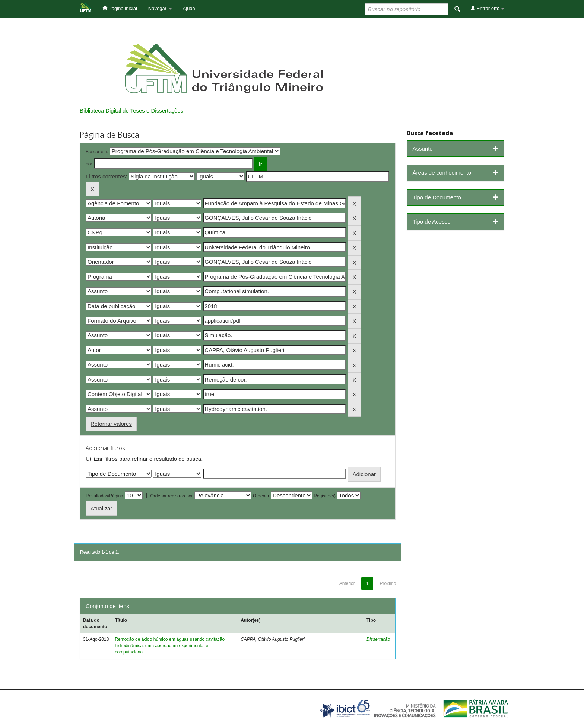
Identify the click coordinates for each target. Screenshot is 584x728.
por (89, 164)
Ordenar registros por (171, 496)
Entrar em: (487, 8)
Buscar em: (97, 152)
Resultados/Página (104, 496)
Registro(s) (325, 496)
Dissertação (378, 639)
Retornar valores (111, 424)
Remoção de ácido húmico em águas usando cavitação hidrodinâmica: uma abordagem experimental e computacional (170, 646)
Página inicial (120, 8)
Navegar (160, 8)
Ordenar (261, 496)
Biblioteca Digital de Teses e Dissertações (131, 110)
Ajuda (189, 8)
